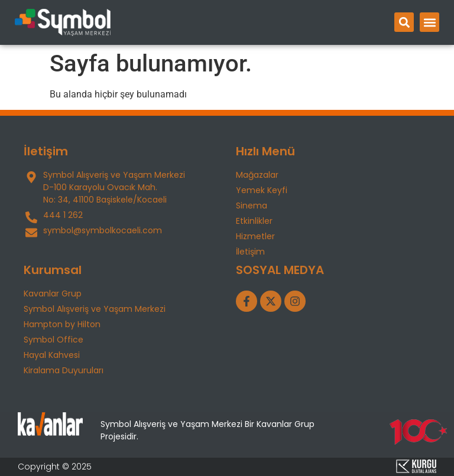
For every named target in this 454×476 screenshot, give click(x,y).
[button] (404, 22)
